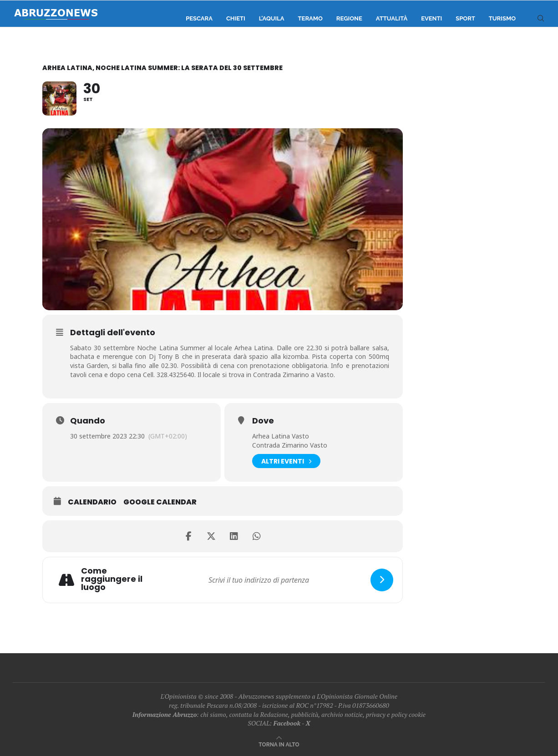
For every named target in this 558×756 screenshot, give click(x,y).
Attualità (392, 18)
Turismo (502, 18)
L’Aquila (272, 18)
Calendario (92, 502)
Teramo (310, 18)
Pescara (199, 18)
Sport (465, 18)
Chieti (236, 18)
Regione (349, 18)
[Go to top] (279, 744)
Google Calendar (160, 502)
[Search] (541, 19)
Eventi (431, 18)
